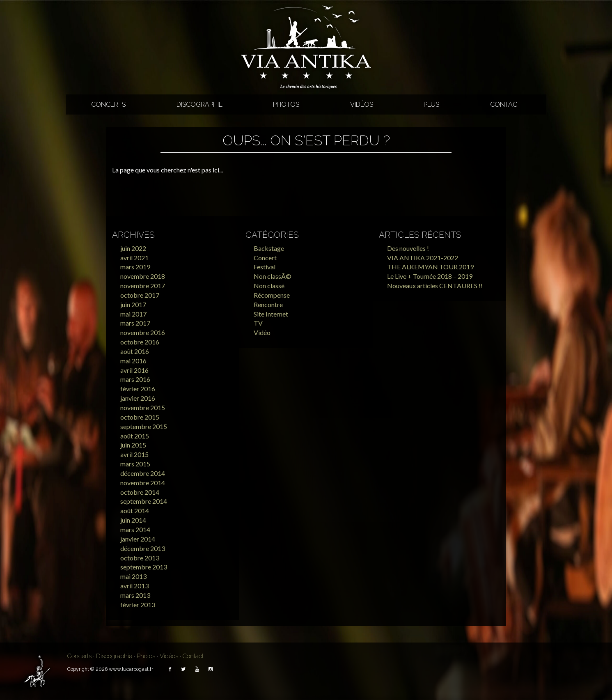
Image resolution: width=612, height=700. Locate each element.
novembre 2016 (143, 332)
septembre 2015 (144, 426)
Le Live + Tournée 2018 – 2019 (430, 276)
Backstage (269, 248)
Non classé (269, 286)
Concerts (108, 104)
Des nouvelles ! (408, 248)
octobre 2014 (140, 492)
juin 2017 (133, 304)
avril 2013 (134, 586)
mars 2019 (135, 267)
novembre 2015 (143, 407)
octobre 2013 (140, 558)
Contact (505, 104)
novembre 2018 (143, 276)
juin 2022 (133, 248)
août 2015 (135, 436)
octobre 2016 (140, 342)
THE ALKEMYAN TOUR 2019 (430, 267)
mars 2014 (135, 529)
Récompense (272, 295)
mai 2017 (133, 314)
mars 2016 (135, 379)
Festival (265, 267)
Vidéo (262, 332)
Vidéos (362, 104)
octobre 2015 (140, 417)
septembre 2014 (144, 501)
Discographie (199, 104)
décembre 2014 (143, 473)
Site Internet (271, 314)
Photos (286, 104)
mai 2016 (133, 361)
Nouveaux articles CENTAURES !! (435, 286)
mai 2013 (133, 576)
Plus (431, 104)
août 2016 (135, 351)
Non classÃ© (273, 276)
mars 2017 (135, 323)
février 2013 (138, 605)
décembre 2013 (143, 548)
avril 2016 (134, 370)
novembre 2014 (143, 483)
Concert (265, 258)
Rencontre (268, 304)
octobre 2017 (140, 295)
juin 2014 (133, 520)
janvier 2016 (138, 398)
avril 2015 (134, 454)
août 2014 (135, 511)
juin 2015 (133, 445)
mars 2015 (135, 464)
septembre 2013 (144, 567)
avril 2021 (134, 258)
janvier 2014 (138, 539)
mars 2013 (135, 595)
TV (258, 323)
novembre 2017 (143, 286)
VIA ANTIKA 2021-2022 (423, 258)
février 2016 (138, 389)
